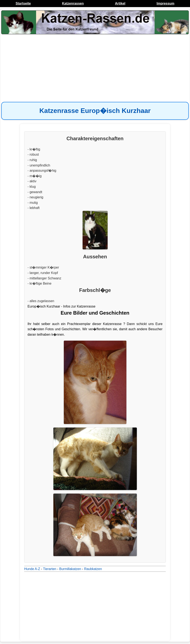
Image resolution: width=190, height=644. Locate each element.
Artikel (120, 3)
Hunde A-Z (32, 569)
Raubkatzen (93, 569)
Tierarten (50, 569)
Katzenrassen (73, 3)
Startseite (23, 3)
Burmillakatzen (70, 569)
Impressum (165, 3)
